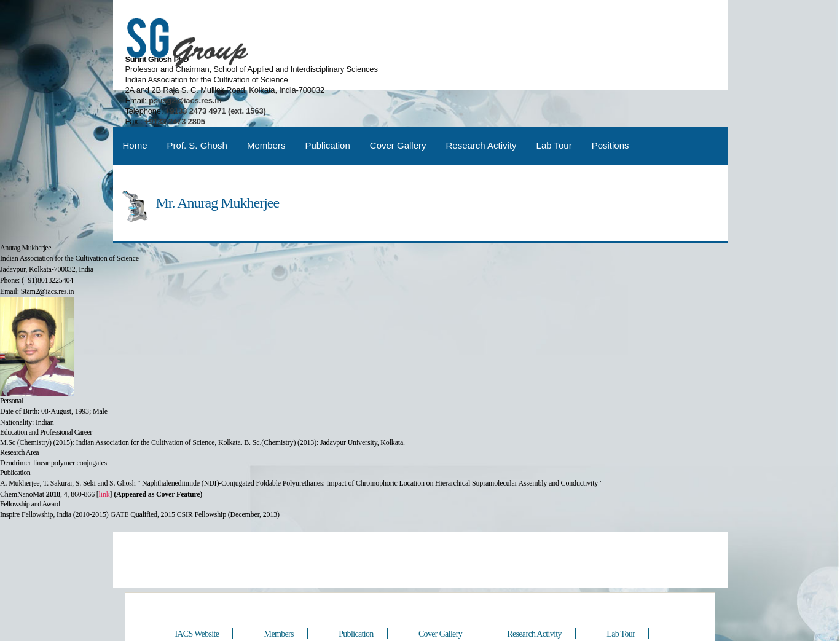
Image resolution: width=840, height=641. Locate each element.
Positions (610, 101)
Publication (327, 101)
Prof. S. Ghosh (197, 101)
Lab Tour (554, 101)
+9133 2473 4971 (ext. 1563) (545, 62)
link (104, 450)
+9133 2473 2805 (505, 73)
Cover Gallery (398, 101)
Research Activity (481, 101)
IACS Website (198, 591)
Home (135, 101)
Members (266, 101)
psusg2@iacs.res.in (514, 52)
